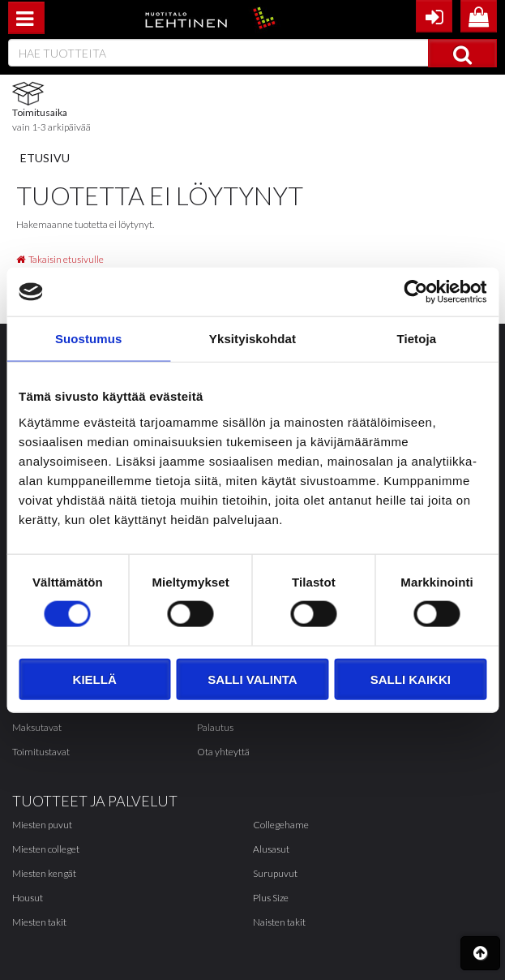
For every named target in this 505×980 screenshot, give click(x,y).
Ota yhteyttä (223, 752)
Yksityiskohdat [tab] (252, 339)
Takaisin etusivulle (60, 259)
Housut (28, 898)
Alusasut (271, 849)
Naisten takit (279, 922)
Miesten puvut (42, 825)
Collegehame (281, 825)
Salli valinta (252, 679)
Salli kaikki (411, 679)
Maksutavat (37, 727)
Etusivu (45, 158)
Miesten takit (39, 922)
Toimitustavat (41, 752)
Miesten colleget (46, 849)
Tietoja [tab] (416, 339)
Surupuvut (275, 873)
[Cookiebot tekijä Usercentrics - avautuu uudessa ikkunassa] (415, 292)
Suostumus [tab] (89, 339)
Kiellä (95, 679)
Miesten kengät (44, 873)
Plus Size (271, 898)
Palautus (215, 727)
